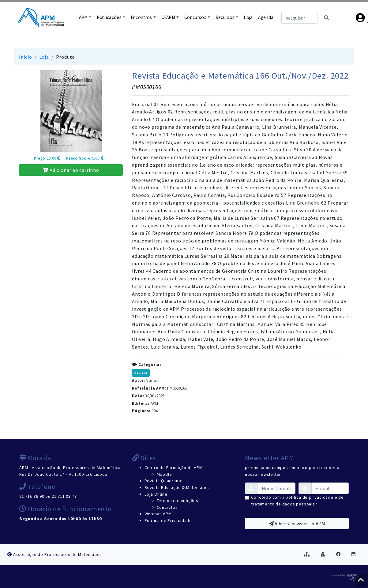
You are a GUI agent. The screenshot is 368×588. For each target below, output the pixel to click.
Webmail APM (158, 514)
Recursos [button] (225, 17)
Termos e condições (178, 501)
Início (26, 57)
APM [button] (83, 17)
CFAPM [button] (168, 17)
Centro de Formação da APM (174, 468)
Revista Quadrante (164, 481)
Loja (248, 17)
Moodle (164, 474)
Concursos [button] (195, 17)
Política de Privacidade (168, 520)
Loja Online (156, 494)
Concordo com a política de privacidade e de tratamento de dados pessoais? (297, 501)
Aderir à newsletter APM (297, 523)
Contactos (167, 507)
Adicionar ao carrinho (71, 170)
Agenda (266, 17)
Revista (141, 373)
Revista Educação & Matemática (177, 487)
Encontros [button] (141, 17)
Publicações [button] (109, 17)
